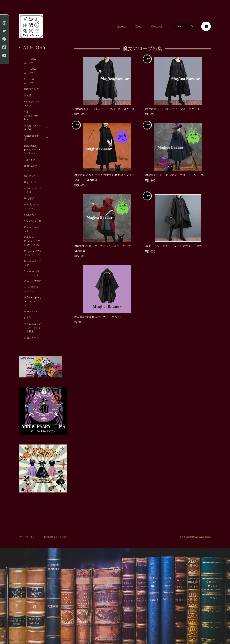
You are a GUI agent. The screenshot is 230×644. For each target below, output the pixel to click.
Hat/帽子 (29, 198)
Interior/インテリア (33, 263)
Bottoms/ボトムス (32, 168)
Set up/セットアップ (32, 103)
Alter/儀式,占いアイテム (33, 289)
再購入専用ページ (32, 340)
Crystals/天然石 (33, 281)
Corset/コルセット (32, 229)
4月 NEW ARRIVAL (30, 61)
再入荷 (28, 95)
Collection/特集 (32, 137)
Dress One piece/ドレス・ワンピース (32, 150)
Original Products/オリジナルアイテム (32, 241)
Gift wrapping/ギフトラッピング (33, 301)
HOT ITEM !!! (32, 89)
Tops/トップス (32, 160)
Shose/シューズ (33, 221)
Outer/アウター (33, 176)
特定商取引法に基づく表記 (56, 537)
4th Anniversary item (31, 115)
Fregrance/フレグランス (33, 253)
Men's (27, 318)
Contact (157, 26)
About (121, 26)
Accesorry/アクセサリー (33, 190)
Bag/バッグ (30, 182)
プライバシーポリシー (29, 537)
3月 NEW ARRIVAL (30, 71)
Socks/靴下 (30, 215)
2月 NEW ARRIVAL (29, 81)
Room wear (31, 311)
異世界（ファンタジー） (32, 127)
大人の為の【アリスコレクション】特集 (32, 328)
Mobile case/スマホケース (33, 206)
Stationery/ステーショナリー (32, 273)
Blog (138, 26)
